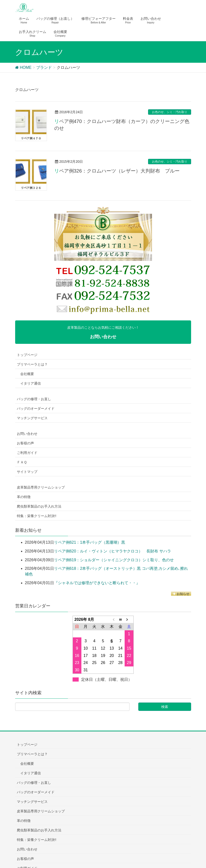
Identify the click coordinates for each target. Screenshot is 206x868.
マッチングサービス (32, 418)
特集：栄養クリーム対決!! (37, 516)
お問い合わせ (27, 434)
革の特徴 (24, 497)
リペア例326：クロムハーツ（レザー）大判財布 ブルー (117, 171)
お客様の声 (25, 443)
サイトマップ (27, 472)
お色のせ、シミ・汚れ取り (170, 112)
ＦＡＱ (22, 462)
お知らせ (181, 594)
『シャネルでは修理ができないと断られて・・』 (97, 583)
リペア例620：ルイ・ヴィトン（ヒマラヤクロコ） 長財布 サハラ (113, 551)
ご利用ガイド (27, 453)
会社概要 (27, 374)
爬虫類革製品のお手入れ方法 (39, 506)
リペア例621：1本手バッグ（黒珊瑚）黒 (90, 542)
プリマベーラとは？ (32, 364)
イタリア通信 (31, 383)
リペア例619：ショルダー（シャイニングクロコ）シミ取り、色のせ (114, 560)
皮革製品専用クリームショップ (41, 487)
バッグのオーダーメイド (36, 408)
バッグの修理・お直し (34, 399)
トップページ (27, 355)
